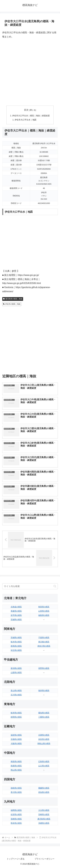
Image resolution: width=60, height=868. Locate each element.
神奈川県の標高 (44, 646)
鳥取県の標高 (16, 762)
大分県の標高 (44, 810)
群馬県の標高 (16, 646)
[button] (55, 586)
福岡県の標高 (16, 810)
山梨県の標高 (16, 673)
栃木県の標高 (16, 642)
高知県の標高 (44, 792)
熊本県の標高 (16, 823)
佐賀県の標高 (16, 815)
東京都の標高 (44, 642)
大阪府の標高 (16, 744)
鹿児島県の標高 (44, 819)
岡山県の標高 (16, 770)
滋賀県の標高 (16, 735)
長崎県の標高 (16, 819)
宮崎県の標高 (44, 815)
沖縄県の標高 (44, 823)
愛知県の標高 (44, 713)
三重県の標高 (44, 717)
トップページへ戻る (16, 859)
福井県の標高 (44, 691)
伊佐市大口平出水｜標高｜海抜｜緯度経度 (31, 116)
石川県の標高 (16, 695)
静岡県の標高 (16, 717)
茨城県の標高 (16, 638)
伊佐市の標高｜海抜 (12, 304)
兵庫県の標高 (44, 735)
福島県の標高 (44, 615)
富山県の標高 (16, 691)
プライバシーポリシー (45, 859)
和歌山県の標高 (44, 744)
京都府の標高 (16, 739)
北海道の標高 (16, 607)
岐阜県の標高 (16, 713)
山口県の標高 (44, 766)
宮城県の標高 (16, 620)
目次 (26, 110)
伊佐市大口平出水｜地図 (25, 120)
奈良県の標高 (44, 739)
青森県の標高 (16, 611)
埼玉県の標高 (16, 650)
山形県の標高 (44, 611)
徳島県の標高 (16, 788)
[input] (30, 586)
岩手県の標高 (16, 615)
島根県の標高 (16, 766)
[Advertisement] (30, 72)
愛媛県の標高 (44, 788)
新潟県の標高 (16, 668)
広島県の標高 (44, 762)
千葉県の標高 (44, 638)
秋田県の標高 (44, 607)
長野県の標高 (44, 668)
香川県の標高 (16, 792)
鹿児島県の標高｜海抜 (13, 299)
